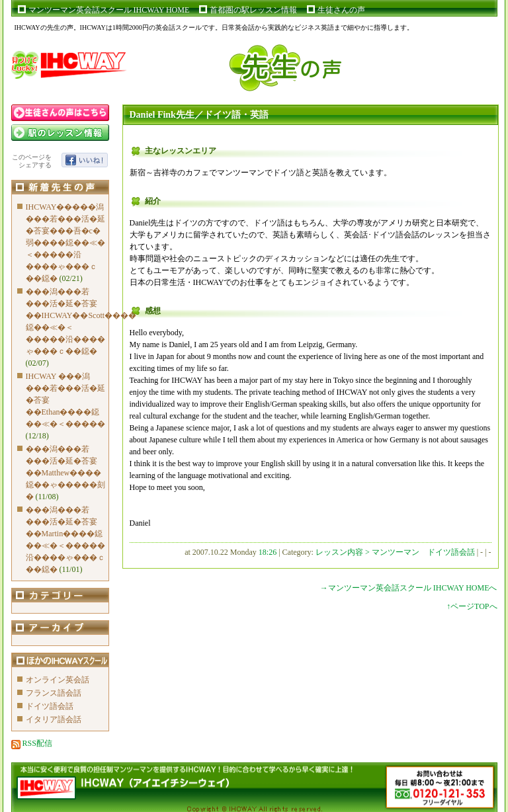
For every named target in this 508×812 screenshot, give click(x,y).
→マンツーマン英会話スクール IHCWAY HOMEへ (409, 588)
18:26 (268, 552)
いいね (85, 160)
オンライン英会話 (58, 680)
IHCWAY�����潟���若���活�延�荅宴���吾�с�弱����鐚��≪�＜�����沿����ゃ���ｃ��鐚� (65, 243)
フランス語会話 (54, 693)
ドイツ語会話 (50, 706)
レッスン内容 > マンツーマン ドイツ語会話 (396, 552)
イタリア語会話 (54, 719)
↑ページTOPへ (472, 606)
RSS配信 (32, 743)
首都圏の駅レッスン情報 (253, 10)
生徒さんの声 (341, 10)
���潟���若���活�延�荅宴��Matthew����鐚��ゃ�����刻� (65, 473)
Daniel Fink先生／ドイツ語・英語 (199, 115)
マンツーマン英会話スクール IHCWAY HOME (109, 10)
